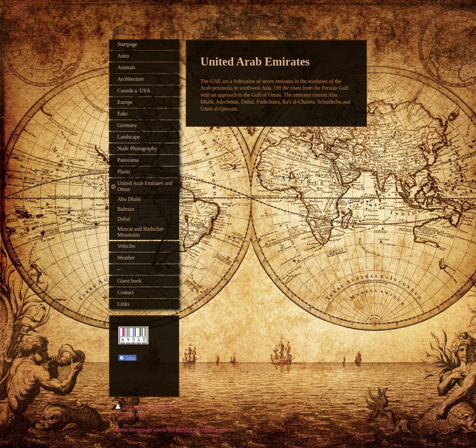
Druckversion (134, 408)
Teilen (127, 358)
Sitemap (164, 408)
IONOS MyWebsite (197, 431)
